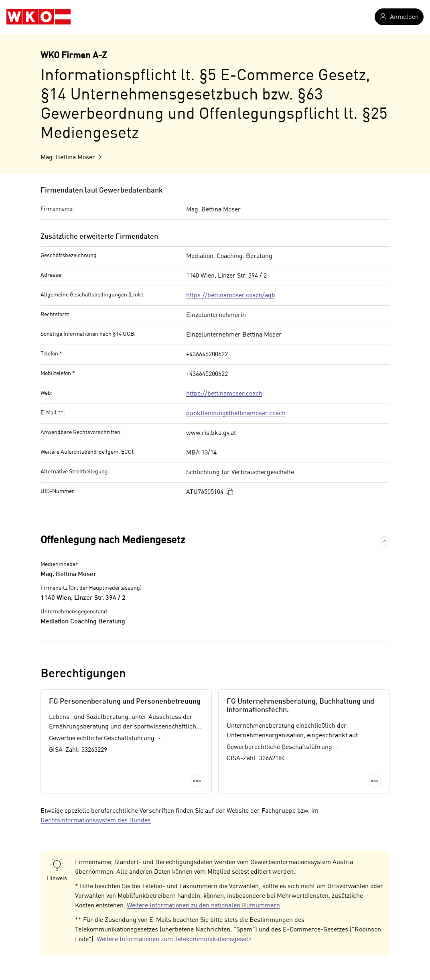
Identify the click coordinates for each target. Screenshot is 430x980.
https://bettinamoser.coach (224, 394)
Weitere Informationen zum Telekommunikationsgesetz (174, 939)
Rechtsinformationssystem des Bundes (96, 821)
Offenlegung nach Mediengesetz (113, 541)
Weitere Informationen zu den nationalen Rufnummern (203, 906)
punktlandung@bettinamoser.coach (236, 414)
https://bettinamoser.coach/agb (231, 296)
